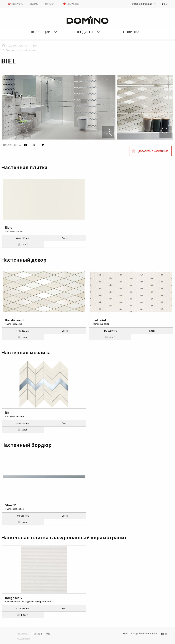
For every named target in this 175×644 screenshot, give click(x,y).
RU (163, 4)
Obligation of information (144, 633)
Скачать (34, 4)
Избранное (73, 4)
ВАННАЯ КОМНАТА (19, 46)
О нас (125, 634)
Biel (35, 46)
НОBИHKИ (131, 32)
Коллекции (41, 32)
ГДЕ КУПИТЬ (17, 4)
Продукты (84, 32)
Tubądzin (37, 634)
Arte (48, 634)
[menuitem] (139, 4)
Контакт (50, 4)
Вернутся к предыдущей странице (21, 50)
